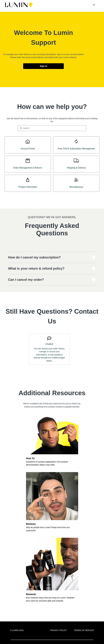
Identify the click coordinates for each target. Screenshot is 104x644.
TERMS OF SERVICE (84, 630)
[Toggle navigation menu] (94, 5)
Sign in (43, 66)
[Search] (52, 128)
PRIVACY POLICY (59, 630)
